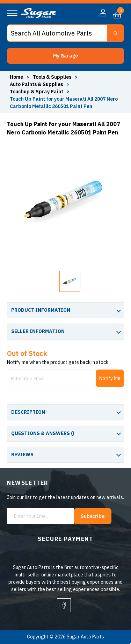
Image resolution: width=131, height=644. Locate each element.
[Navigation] (12, 13)
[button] (65, 56)
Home (16, 77)
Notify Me (110, 378)
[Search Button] (115, 33)
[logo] (38, 16)
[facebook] (64, 605)
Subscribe (93, 516)
